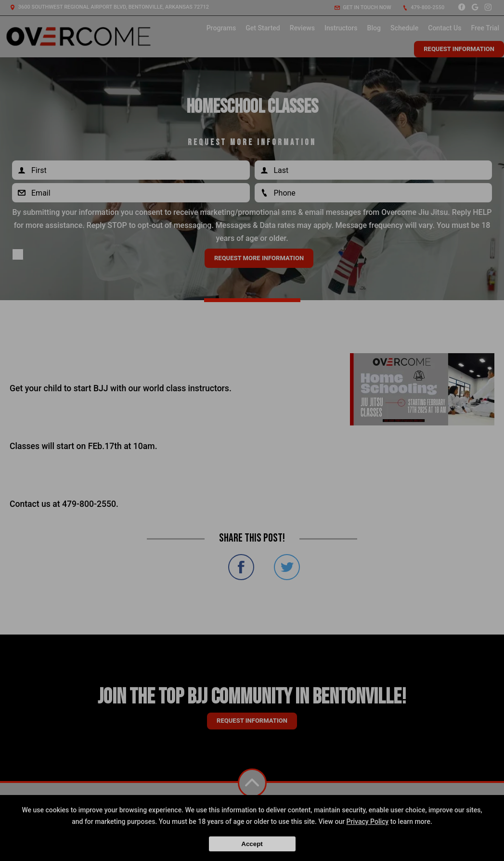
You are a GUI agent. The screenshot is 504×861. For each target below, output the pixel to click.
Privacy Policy (368, 821)
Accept (252, 844)
